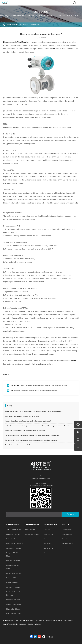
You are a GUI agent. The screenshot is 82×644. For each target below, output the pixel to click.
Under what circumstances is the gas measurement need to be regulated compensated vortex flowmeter (38, 426)
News (26, 25)
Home (20, 25)
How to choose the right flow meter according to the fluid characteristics (44, 385)
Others (45, 553)
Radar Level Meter (12, 582)
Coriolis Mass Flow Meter (14, 573)
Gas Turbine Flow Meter (14, 534)
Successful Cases (50, 524)
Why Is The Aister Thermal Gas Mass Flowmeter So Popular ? (25, 431)
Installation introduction (32, 534)
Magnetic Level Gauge (13, 609)
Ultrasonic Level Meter (13, 600)
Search (70, 514)
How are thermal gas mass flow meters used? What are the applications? (28, 421)
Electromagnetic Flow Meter (13, 567)
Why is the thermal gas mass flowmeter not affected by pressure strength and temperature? (34, 412)
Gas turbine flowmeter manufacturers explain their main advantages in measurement (32, 435)
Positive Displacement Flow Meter (13, 593)
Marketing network (68, 539)
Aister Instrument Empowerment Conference (19, 445)
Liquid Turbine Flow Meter (15, 543)
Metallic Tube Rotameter (14, 604)
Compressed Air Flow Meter (13, 554)
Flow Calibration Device (14, 614)
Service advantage (30, 529)
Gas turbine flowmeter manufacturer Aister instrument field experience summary (31, 440)
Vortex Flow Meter (12, 539)
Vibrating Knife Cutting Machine (63, 620)
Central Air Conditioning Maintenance (15, 624)
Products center (13, 524)
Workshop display (67, 543)
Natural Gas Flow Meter (14, 548)
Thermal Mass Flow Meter (14, 529)
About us (66, 524)
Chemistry (47, 539)
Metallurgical (47, 543)
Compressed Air (48, 534)
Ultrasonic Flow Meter (13, 587)
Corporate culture (67, 534)
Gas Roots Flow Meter (13, 561)
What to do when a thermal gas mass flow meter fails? (22, 416)
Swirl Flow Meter (12, 578)
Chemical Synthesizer (34, 624)
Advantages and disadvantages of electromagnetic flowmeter (37, 391)
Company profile (67, 529)
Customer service (32, 524)
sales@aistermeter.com (41, 479)
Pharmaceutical (48, 548)
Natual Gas (47, 529)
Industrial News (35, 25)
